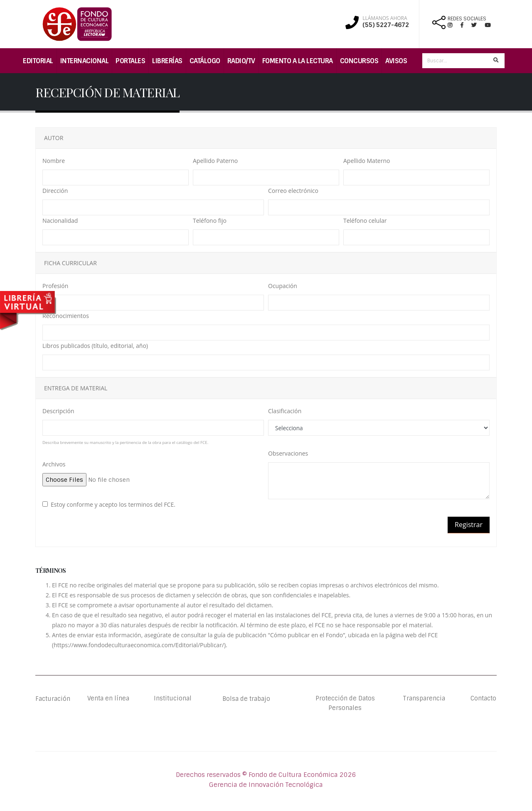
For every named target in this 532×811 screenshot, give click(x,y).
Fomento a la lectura (298, 61)
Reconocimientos (66, 316)
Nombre (54, 161)
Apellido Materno (367, 161)
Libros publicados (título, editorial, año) (95, 346)
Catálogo (205, 61)
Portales (130, 61)
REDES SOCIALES (467, 19)
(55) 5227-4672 (386, 25)
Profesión (55, 286)
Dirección (55, 191)
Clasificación (285, 411)
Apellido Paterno (215, 161)
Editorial (38, 61)
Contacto (483, 699)
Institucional (167, 699)
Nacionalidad (60, 221)
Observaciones (288, 453)
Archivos (54, 464)
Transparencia (424, 699)
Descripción (58, 411)
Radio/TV (241, 61)
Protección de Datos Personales (345, 704)
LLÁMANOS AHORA (385, 18)
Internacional (85, 61)
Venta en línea (108, 699)
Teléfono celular (365, 221)
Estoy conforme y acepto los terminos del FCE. (113, 504)
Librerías (167, 61)
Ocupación (283, 286)
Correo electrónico (293, 191)
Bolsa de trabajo (246, 699)
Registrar (469, 525)
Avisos (396, 61)
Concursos (359, 61)
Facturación (54, 699)
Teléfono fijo (210, 221)
